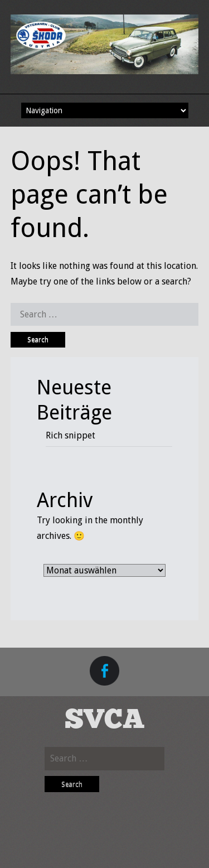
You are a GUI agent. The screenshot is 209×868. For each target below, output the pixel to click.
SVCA (105, 720)
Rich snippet (71, 435)
